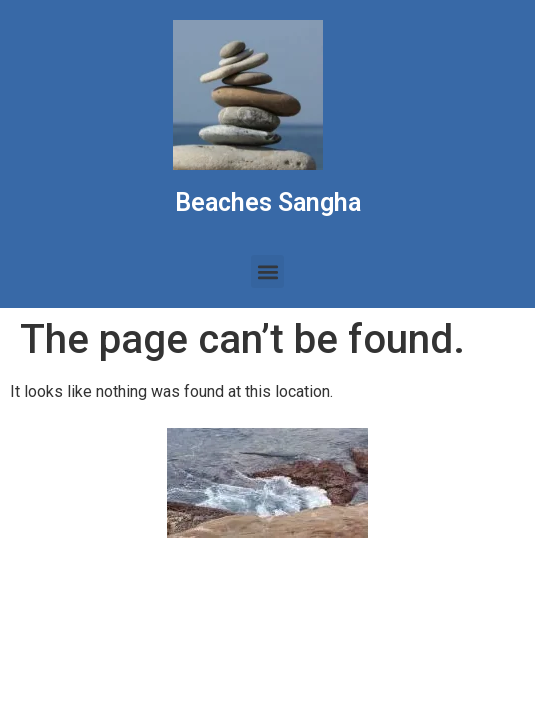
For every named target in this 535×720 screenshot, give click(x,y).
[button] (267, 271)
